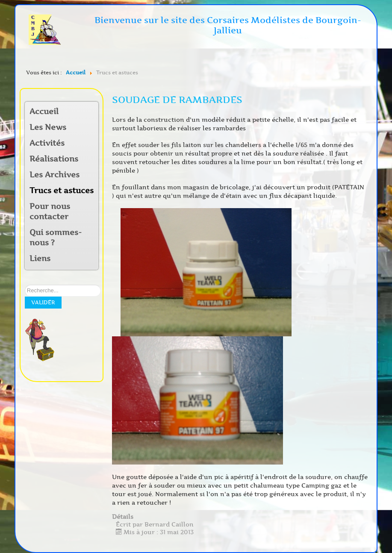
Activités (47, 143)
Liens (40, 259)
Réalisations (54, 159)
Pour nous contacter (50, 212)
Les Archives (55, 175)
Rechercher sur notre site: (25, 285)
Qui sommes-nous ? (56, 238)
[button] (91, 144)
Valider (43, 302)
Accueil (44, 112)
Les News (48, 127)
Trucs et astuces (62, 191)
